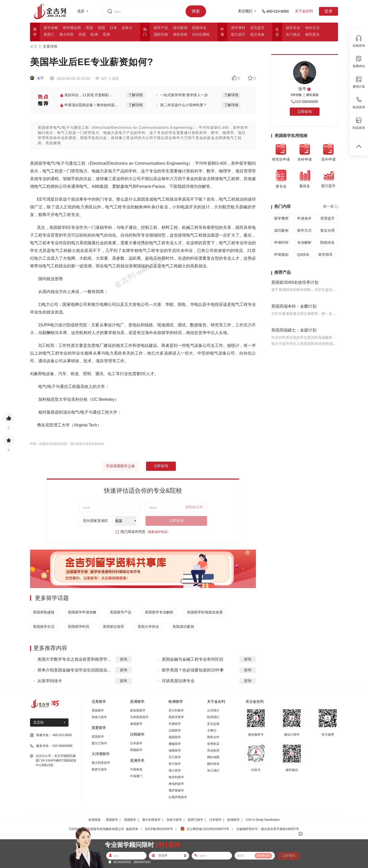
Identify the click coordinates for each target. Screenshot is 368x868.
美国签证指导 (113, 627)
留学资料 (238, 28)
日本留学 (136, 743)
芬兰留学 (175, 757)
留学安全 (293, 28)
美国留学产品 (121, 612)
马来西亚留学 (139, 717)
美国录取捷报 (44, 612)
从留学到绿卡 (50, 681)
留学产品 (161, 28)
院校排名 (199, 28)
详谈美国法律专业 (178, 681)
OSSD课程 (201, 34)
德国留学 (175, 737)
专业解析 (304, 242)
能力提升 (238, 34)
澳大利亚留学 (101, 763)
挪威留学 (175, 744)
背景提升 (327, 218)
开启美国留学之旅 (120, 466)
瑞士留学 (175, 771)
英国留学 (98, 737)
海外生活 (312, 28)
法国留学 (175, 730)
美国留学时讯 (79, 627)
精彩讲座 (180, 34)
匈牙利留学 (176, 777)
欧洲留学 (234, 820)
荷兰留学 (175, 764)
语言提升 (257, 28)
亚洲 (106, 34)
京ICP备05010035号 (159, 829)
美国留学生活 (44, 627)
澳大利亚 (66, 34)
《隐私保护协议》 (158, 532)
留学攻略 (51, 28)
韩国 (82, 34)
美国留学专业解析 (159, 612)
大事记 (212, 730)
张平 (37, 78)
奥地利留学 (176, 784)
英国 (89, 28)
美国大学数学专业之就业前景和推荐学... (74, 659)
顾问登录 (213, 764)
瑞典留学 (175, 750)
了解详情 (135, 95)
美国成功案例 (183, 627)
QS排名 (303, 255)
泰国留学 (136, 724)
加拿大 (127, 28)
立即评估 (176, 521)
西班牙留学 (176, 717)
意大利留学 (176, 710)
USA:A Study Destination (263, 820)
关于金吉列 (304, 11)
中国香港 (136, 769)
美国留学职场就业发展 (205, 612)
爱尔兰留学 (99, 743)
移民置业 (312, 34)
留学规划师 (72, 28)
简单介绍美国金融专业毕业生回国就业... (74, 670)
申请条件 (304, 218)
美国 (101, 28)
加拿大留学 (99, 717)
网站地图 (213, 757)
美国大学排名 (148, 627)
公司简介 (213, 710)
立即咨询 (161, 466)
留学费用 (281, 218)
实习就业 (293, 34)
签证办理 (327, 230)
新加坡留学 (138, 710)
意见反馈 (213, 724)
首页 (34, 46)
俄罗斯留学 (176, 791)
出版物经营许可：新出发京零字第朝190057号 (268, 829)
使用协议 (213, 744)
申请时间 (281, 242)
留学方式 (304, 230)
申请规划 (281, 255)
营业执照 (213, 750)
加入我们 (213, 771)
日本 (113, 28)
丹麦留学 (175, 724)
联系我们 (213, 717)
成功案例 (180, 28)
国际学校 (161, 34)
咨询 (123, 659)
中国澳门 (136, 776)
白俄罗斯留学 (178, 797)
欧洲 (94, 34)
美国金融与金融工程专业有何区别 (192, 659)
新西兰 (49, 34)
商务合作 (213, 737)
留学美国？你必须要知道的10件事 (193, 670)
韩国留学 (136, 750)
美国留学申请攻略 (82, 612)
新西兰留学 (99, 769)
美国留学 (98, 710)
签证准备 (257, 34)
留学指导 (325, 255)
